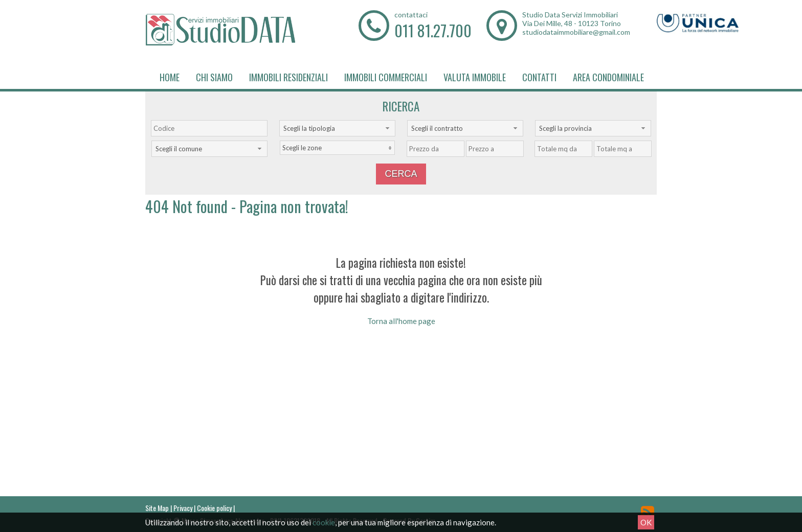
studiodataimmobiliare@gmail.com (576, 32)
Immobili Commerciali (386, 77)
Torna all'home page (401, 321)
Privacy (183, 508)
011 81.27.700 (433, 30)
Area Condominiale (608, 77)
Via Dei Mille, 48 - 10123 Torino (572, 23)
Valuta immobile (475, 77)
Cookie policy (214, 508)
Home (170, 77)
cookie (324, 522)
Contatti (539, 77)
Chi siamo (214, 77)
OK (646, 522)
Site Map (157, 508)
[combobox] (337, 128)
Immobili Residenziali (288, 77)
